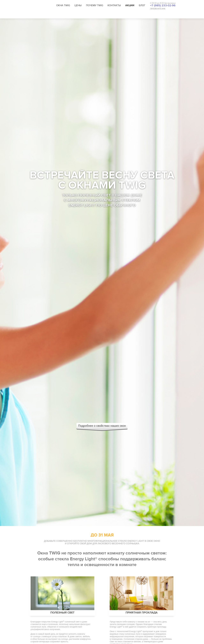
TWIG (40, 6)
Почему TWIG (95, 5)
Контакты (114, 5)
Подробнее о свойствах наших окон (102, 426)
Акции (130, 5)
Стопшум (140, 15)
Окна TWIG (63, 5)
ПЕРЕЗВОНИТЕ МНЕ (158, 9)
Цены (78, 5)
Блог (142, 5)
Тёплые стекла (123, 15)
